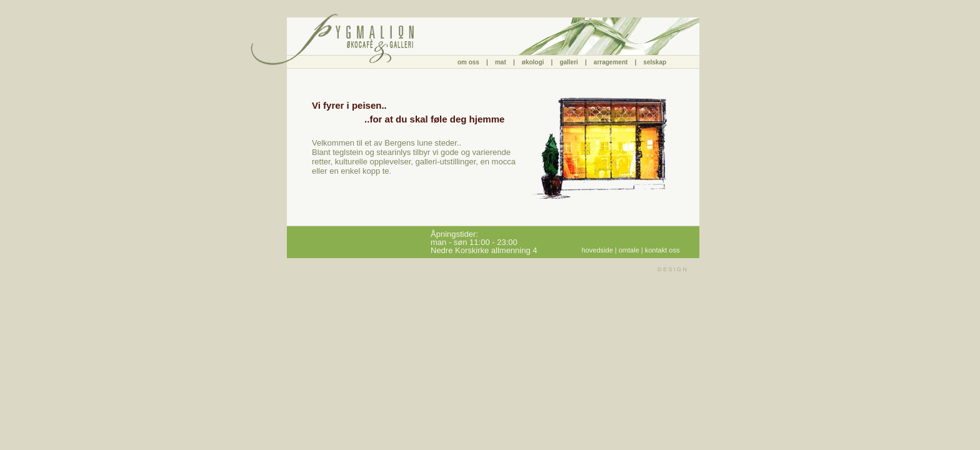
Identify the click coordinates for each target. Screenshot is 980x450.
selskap (655, 62)
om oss (469, 62)
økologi (535, 62)
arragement (611, 62)
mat (501, 62)
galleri (570, 62)
